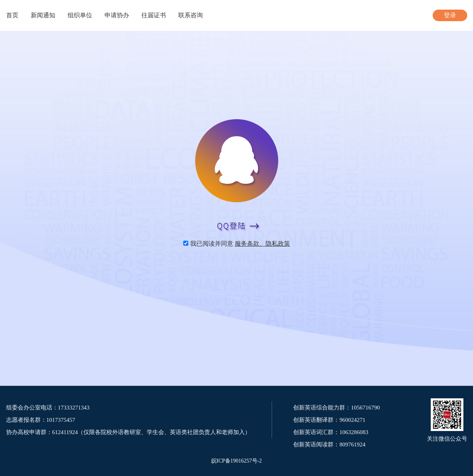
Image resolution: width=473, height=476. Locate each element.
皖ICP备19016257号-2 (236, 461)
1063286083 (354, 432)
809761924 (352, 444)
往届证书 (154, 15)
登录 (450, 15)
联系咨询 (191, 15)
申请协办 (117, 15)
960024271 (352, 420)
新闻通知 (43, 15)
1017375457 (61, 420)
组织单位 (80, 15)
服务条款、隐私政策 (262, 244)
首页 (12, 15)
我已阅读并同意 (240, 244)
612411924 (65, 432)
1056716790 (365, 408)
